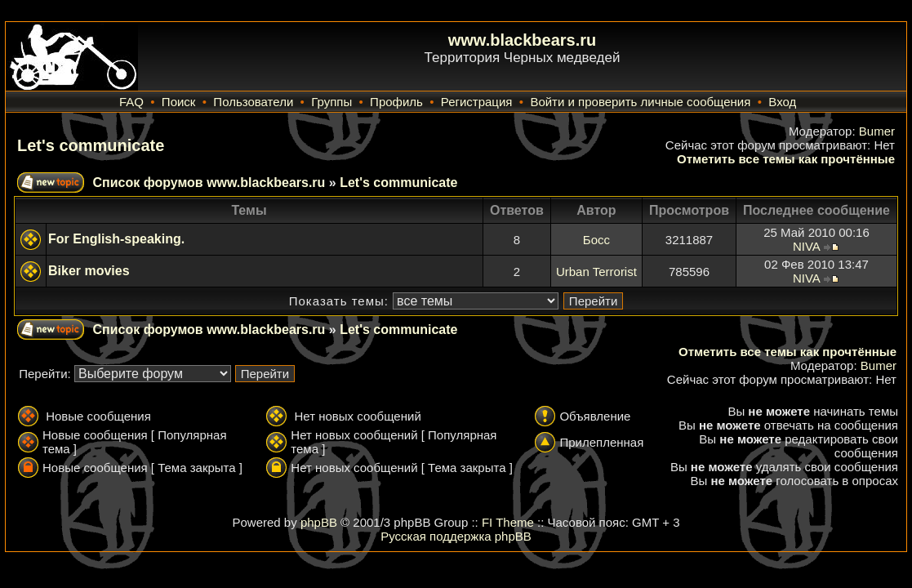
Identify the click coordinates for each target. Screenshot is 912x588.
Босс (596, 240)
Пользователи (253, 102)
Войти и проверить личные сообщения (640, 102)
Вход (782, 102)
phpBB (319, 522)
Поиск (179, 102)
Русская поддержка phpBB (456, 536)
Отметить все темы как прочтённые (786, 159)
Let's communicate (91, 145)
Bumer (877, 131)
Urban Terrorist (596, 272)
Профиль (396, 102)
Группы (331, 102)
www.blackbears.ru (523, 40)
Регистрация (477, 102)
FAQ (131, 102)
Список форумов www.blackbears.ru (209, 183)
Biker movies (89, 271)
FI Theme (508, 522)
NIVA (806, 246)
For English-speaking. (116, 239)
